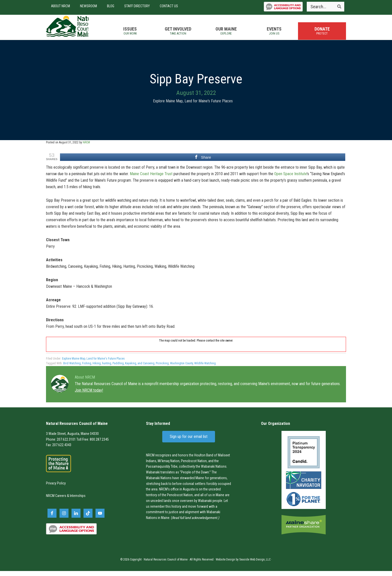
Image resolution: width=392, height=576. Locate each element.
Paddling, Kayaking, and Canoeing (133, 368)
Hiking (97, 368)
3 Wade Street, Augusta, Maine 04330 (72, 439)
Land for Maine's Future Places (209, 106)
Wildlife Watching (205, 368)
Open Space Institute (290, 179)
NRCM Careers (56, 501)
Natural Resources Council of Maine (73, 30)
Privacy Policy (56, 488)
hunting (107, 368)
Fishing (87, 368)
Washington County (181, 368)
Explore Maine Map (168, 106)
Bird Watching (72, 368)
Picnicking (162, 368)
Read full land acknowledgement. (195, 523)
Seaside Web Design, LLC (255, 564)
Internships (78, 501)
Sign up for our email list (189, 442)
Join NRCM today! (89, 395)
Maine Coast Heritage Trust (151, 179)
